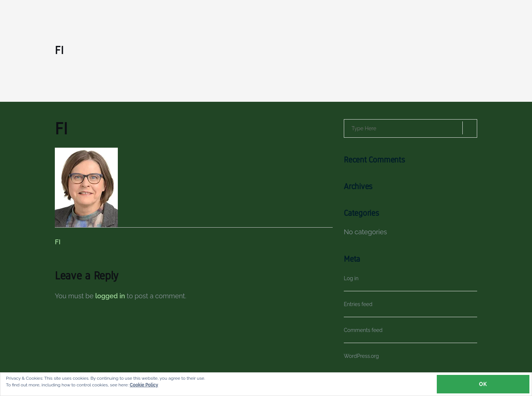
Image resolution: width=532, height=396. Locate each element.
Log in (351, 278)
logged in (110, 296)
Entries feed (358, 304)
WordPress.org (361, 356)
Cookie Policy (144, 385)
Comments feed (363, 330)
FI (58, 242)
